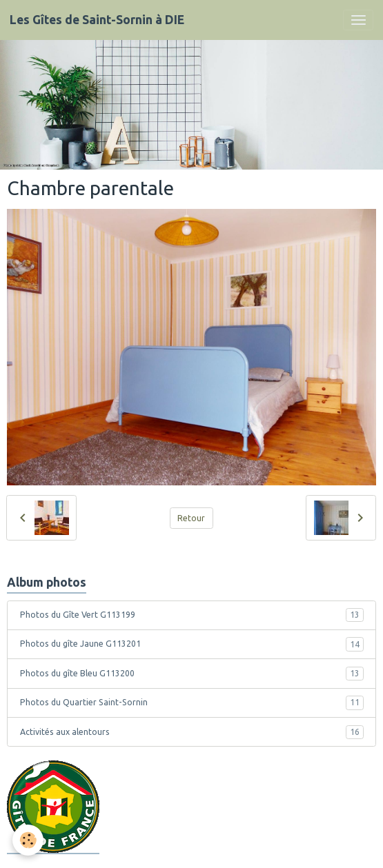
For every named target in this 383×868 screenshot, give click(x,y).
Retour (191, 518)
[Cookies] (28, 840)
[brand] (97, 20)
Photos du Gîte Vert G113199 (192, 615)
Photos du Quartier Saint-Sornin (192, 703)
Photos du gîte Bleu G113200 (192, 674)
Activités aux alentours (192, 732)
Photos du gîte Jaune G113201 (192, 644)
